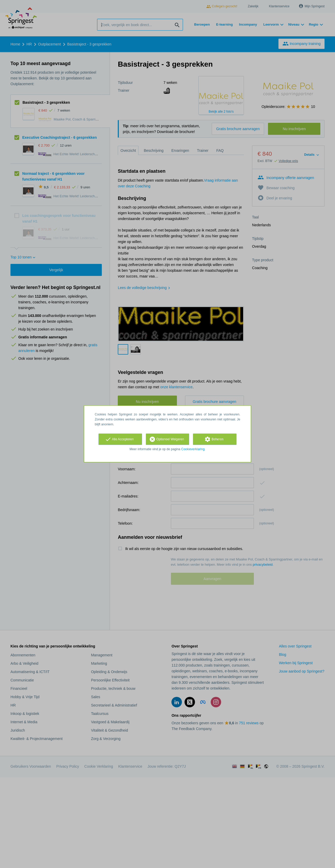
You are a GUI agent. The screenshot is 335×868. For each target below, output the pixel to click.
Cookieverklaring (193, 449)
